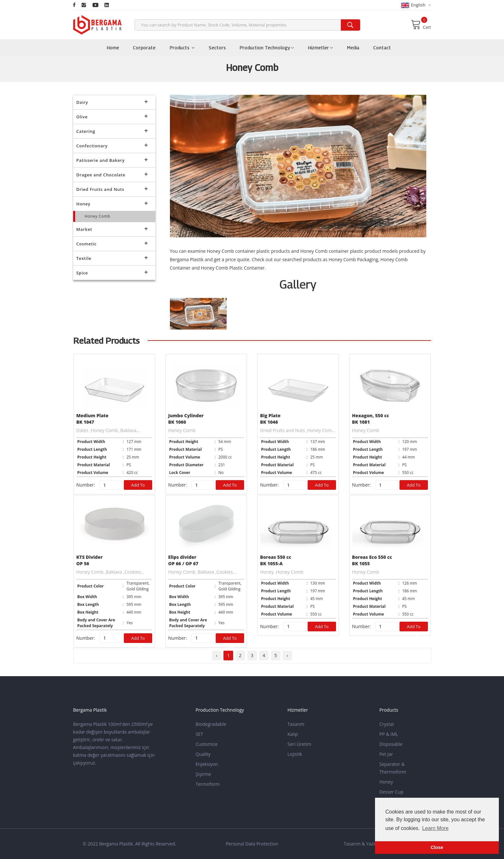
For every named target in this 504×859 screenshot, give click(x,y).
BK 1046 (269, 422)
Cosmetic (112, 243)
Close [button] (437, 847)
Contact (382, 48)
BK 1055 (361, 563)
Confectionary (112, 145)
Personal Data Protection (252, 844)
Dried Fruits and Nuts (112, 188)
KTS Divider (90, 557)
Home (113, 48)
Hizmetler (320, 48)
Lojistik (295, 754)
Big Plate (270, 415)
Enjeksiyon (207, 764)
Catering (112, 130)
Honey (112, 203)
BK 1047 (85, 422)
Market (112, 228)
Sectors (217, 48)
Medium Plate (93, 415)
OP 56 (83, 563)
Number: (86, 485)
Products (182, 48)
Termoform (208, 784)
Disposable (391, 744)
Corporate (144, 48)
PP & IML (389, 734)
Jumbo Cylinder (186, 415)
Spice (112, 272)
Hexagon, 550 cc (371, 415)
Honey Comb (98, 216)
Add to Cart (138, 486)
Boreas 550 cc (276, 557)
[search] (351, 25)
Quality (203, 754)
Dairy (112, 101)
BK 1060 (177, 422)
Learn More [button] (435, 828)
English (416, 5)
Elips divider (183, 557)
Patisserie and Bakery (112, 159)
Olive (112, 116)
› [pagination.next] (287, 655)
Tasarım (296, 724)
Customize (207, 744)
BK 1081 (361, 422)
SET (199, 734)
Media (353, 48)
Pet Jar (386, 754)
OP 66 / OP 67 (183, 563)
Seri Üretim (300, 744)
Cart (421, 25)
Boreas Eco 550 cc (372, 557)
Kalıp (293, 734)
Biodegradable (211, 724)
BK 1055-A (272, 563)
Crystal (387, 724)
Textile (112, 257)
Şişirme (203, 774)
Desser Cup (392, 792)
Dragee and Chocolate (112, 174)
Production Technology (267, 48)
